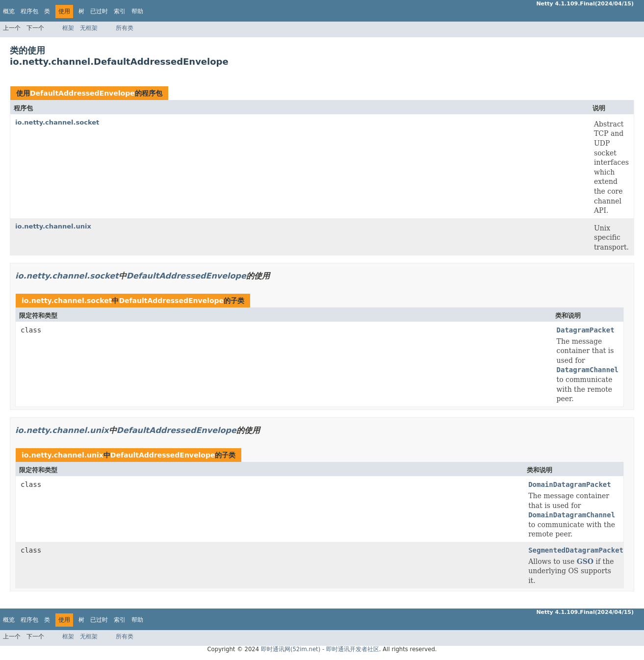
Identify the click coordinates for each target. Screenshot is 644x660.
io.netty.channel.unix (53, 226)
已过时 (99, 11)
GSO (585, 561)
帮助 (137, 11)
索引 (120, 11)
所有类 (125, 28)
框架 (68, 28)
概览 (9, 11)
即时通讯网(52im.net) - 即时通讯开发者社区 (320, 649)
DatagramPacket (586, 330)
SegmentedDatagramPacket (576, 550)
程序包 (29, 11)
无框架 (89, 28)
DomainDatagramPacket (570, 484)
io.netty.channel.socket (57, 122)
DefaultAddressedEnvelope (82, 93)
